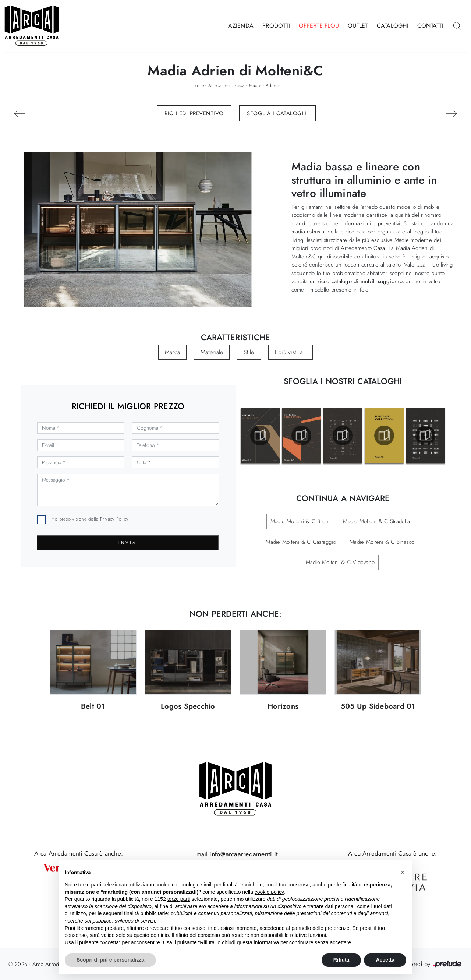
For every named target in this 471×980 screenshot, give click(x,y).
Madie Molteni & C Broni (300, 521)
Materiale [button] (212, 352)
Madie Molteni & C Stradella (376, 521)
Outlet (358, 26)
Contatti (430, 26)
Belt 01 (93, 707)
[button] (403, 872)
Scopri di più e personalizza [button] (110, 960)
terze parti (179, 899)
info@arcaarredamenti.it (243, 854)
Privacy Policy (114, 519)
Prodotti (276, 26)
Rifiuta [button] (341, 960)
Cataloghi (393, 26)
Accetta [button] (385, 960)
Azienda (241, 26)
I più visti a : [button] (291, 352)
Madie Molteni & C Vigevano (340, 562)
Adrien (272, 85)
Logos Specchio (188, 707)
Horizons (283, 707)
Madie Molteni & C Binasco (382, 542)
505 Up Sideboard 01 (378, 707)
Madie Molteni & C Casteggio (301, 542)
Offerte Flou (319, 26)
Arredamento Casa (226, 85)
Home (198, 85)
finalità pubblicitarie (146, 913)
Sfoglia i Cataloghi (277, 113)
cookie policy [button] (269, 892)
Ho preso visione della (90, 519)
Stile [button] (249, 352)
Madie (255, 85)
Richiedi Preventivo (194, 113)
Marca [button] (172, 352)
